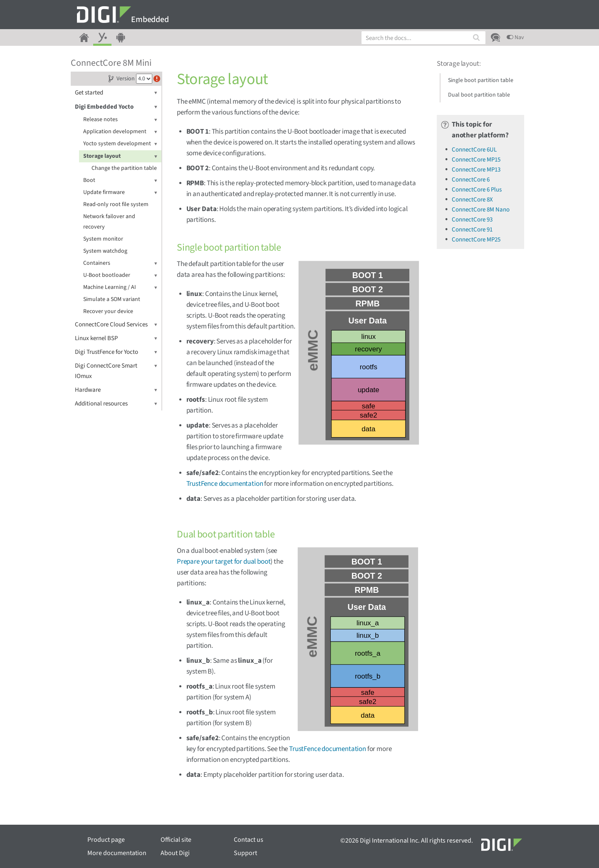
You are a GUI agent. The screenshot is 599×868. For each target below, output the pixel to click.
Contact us (249, 840)
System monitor (103, 239)
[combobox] (423, 38)
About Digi (175, 853)
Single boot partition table (481, 80)
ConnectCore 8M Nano (481, 210)
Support (245, 853)
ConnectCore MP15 (476, 160)
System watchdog (105, 251)
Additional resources (116, 404)
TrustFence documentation (225, 484)
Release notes (120, 120)
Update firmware (120, 193)
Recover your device (108, 311)
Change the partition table (124, 168)
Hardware (116, 390)
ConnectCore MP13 (476, 170)
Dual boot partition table (479, 95)
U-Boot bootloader (120, 275)
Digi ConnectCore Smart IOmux (116, 371)
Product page (106, 840)
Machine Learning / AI (120, 287)
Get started (116, 93)
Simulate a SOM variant (112, 299)
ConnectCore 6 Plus (477, 190)
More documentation (117, 853)
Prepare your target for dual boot (224, 562)
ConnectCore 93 (472, 220)
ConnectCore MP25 (476, 240)
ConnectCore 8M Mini (111, 63)
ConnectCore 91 (472, 230)
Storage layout (120, 156)
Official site (176, 840)
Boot (120, 180)
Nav (515, 37)
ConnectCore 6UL (474, 150)
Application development (120, 132)
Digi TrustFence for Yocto (116, 352)
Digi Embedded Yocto (116, 107)
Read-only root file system (116, 204)
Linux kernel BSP (116, 338)
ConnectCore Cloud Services (116, 325)
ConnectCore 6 (471, 180)
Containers (120, 263)
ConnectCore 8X (472, 200)
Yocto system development (120, 144)
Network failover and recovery (109, 222)
